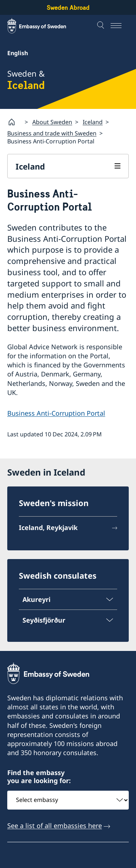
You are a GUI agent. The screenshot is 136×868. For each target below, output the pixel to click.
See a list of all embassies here (55, 825)
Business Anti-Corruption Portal (56, 413)
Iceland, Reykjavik (48, 528)
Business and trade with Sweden (52, 133)
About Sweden (52, 122)
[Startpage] (15, 122)
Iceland (93, 122)
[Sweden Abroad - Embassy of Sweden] (44, 26)
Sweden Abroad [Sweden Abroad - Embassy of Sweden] (68, 7)
